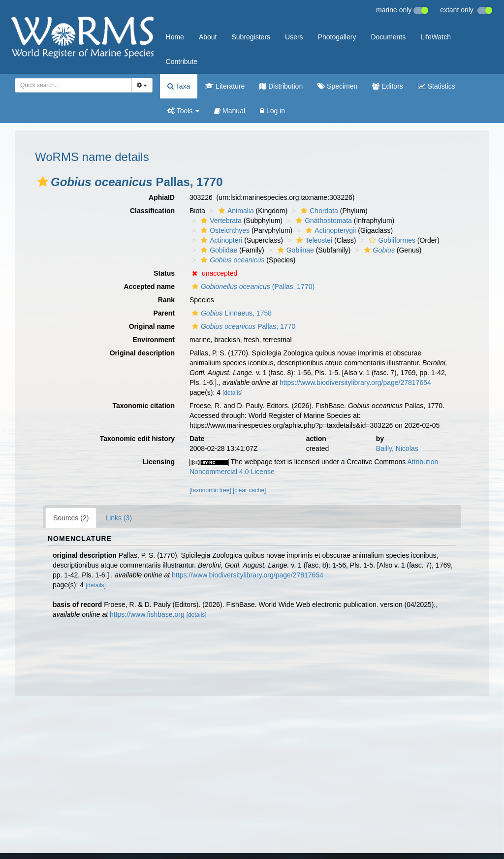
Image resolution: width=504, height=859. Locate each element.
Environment (154, 340)
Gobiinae (295, 250)
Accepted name (149, 286)
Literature (225, 86)
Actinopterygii (330, 230)
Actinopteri (220, 240)
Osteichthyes (224, 230)
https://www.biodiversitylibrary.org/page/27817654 (355, 382)
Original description (142, 353)
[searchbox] (72, 85)
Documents (388, 37)
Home (175, 37)
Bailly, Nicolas (397, 448)
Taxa (179, 86)
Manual (230, 111)
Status (164, 273)
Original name (152, 326)
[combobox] (73, 85)
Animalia (235, 211)
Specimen (337, 86)
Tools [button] (183, 111)
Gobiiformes (391, 240)
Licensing (159, 462)
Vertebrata (220, 221)
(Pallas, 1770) (252, 286)
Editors (387, 86)
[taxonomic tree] (210, 490)
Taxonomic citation (143, 406)
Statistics (437, 86)
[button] (43, 182)
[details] (233, 393)
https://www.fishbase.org (147, 614)
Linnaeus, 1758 (231, 313)
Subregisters (251, 37)
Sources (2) (71, 518)
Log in (272, 111)
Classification (152, 211)
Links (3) (119, 518)
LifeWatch (436, 37)
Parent (164, 313)
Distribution (281, 86)
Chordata (318, 211)
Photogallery (337, 37)
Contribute (182, 62)
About (208, 37)
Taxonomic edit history (137, 439)
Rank (166, 300)
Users (294, 37)
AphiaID (162, 197)
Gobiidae (218, 250)
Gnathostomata (323, 221)
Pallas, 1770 (242, 326)
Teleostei (313, 240)
